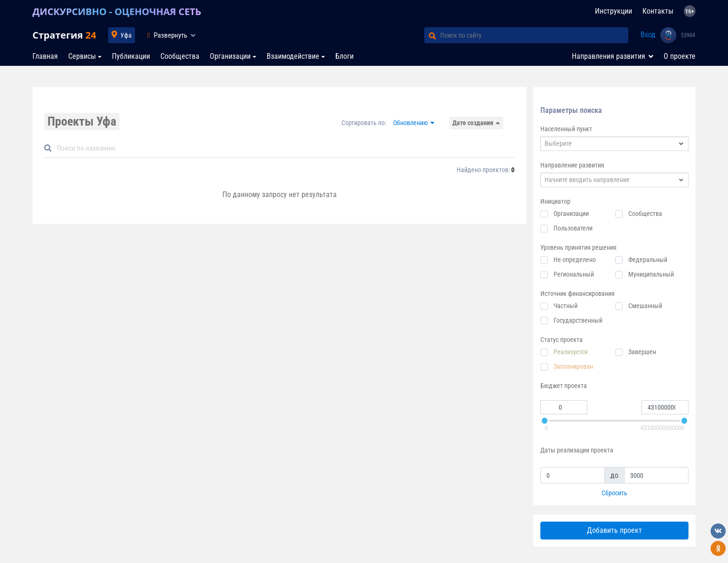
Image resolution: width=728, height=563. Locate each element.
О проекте (680, 56)
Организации (230, 56)
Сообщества (180, 56)
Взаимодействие (293, 56)
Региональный (574, 274)
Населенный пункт (566, 129)
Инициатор (555, 201)
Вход (648, 35)
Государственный (578, 320)
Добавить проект (614, 530)
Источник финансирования (578, 293)
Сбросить (614, 493)
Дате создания (473, 123)
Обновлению (411, 123)
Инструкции (613, 11)
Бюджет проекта (564, 386)
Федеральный (648, 260)
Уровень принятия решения (578, 247)
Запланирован (573, 366)
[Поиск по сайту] (534, 35)
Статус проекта (562, 340)
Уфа (126, 35)
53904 (688, 35)
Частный (566, 306)
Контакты (658, 11)
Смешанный (645, 306)
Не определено (575, 260)
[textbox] (614, 144)
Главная (45, 56)
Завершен (642, 352)
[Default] (283, 148)
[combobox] (614, 144)
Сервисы (82, 56)
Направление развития (572, 165)
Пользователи (573, 228)
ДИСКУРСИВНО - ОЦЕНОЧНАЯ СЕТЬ (117, 12)
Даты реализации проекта (577, 450)
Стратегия (64, 35)
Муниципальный (651, 274)
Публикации (131, 56)
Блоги (344, 56)
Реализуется (571, 352)
